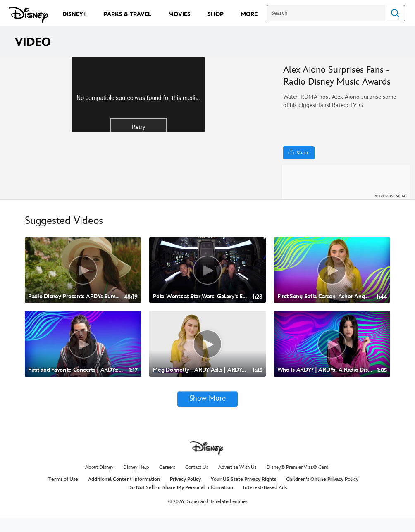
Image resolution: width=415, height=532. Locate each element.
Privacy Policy (185, 493)
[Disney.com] (28, 15)
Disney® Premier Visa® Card (298, 481)
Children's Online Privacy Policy (322, 493)
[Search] (326, 13)
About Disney (99, 481)
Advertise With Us (237, 481)
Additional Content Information (124, 493)
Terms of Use (63, 493)
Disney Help (136, 481)
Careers (167, 481)
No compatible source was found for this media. (138, 138)
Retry (138, 167)
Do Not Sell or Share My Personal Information (181, 501)
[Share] (299, 153)
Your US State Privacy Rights (243, 493)
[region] (138, 135)
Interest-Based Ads (265, 501)
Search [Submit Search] (395, 13)
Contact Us (197, 481)
